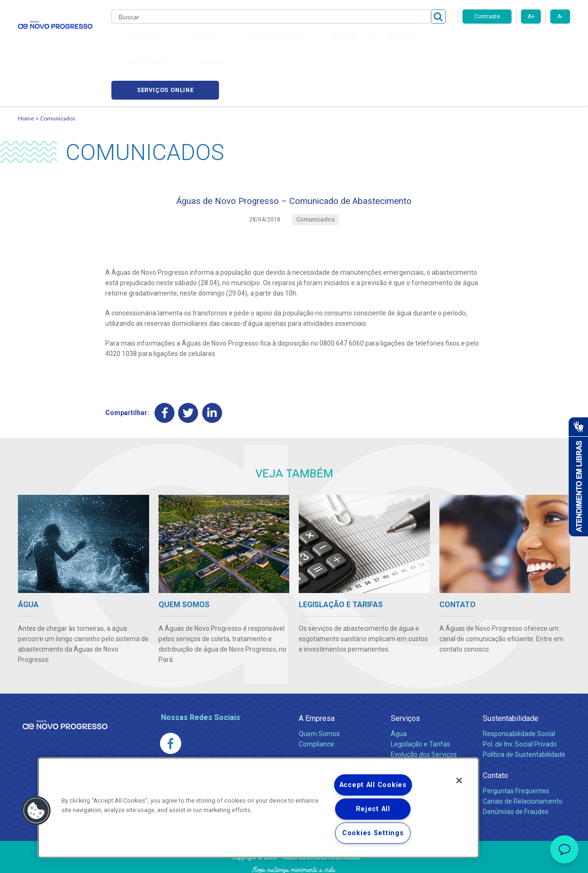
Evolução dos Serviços (424, 716)
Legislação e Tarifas (420, 705)
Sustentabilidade (511, 680)
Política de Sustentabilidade (524, 716)
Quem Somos (319, 695)
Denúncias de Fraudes (516, 773)
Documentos (410, 726)
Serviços (405, 680)
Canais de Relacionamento (523, 763)
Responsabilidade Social (519, 695)
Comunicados (58, 73)
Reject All (373, 809)
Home (26, 73)
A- (560, 17)
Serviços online (516, 43)
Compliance (316, 705)
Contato (496, 737)
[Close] (459, 780)
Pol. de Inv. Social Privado (520, 705)
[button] (36, 811)
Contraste (487, 17)
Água (399, 695)
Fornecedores (370, 42)
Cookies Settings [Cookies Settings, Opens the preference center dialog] (373, 833)
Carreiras (322, 42)
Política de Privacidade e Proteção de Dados (294, 859)
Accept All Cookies (373, 785)
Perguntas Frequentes (516, 752)
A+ (531, 17)
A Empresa (317, 680)
